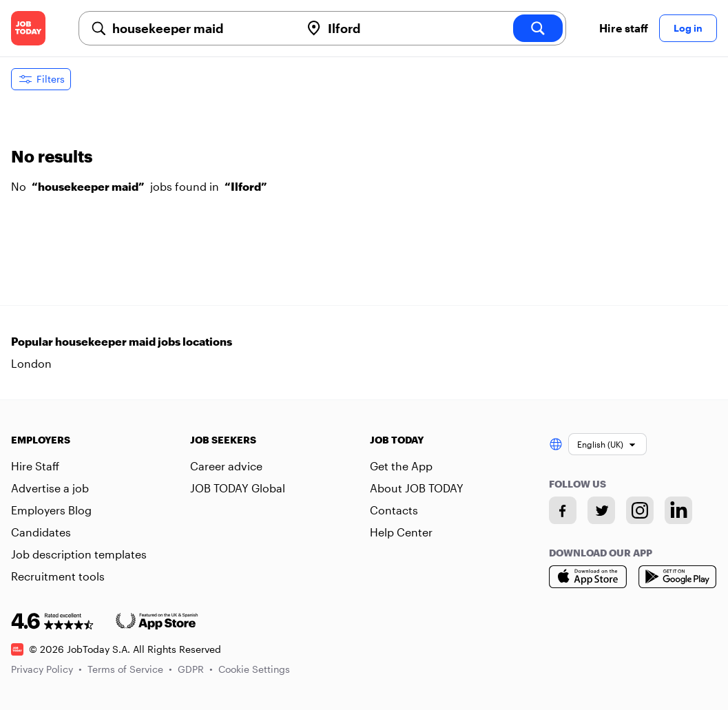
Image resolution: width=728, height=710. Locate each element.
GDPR (195, 669)
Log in (688, 28)
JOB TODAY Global (238, 488)
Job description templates (79, 554)
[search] (538, 28)
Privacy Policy (46, 669)
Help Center (401, 532)
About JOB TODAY (417, 488)
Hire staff (624, 28)
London (31, 363)
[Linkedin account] (678, 510)
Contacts (394, 510)
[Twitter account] (601, 510)
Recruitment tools (58, 576)
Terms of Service (130, 669)
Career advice (226, 466)
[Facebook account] (563, 510)
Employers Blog (51, 510)
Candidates (41, 532)
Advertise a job (50, 488)
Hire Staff (35, 466)
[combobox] (201, 28)
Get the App (401, 466)
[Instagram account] (640, 510)
